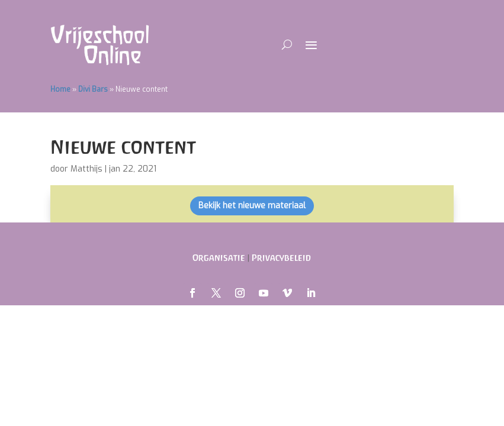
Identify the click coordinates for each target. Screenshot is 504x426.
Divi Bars (93, 89)
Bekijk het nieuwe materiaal (252, 206)
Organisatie (219, 258)
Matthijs (86, 169)
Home (60, 89)
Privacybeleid (281, 258)
